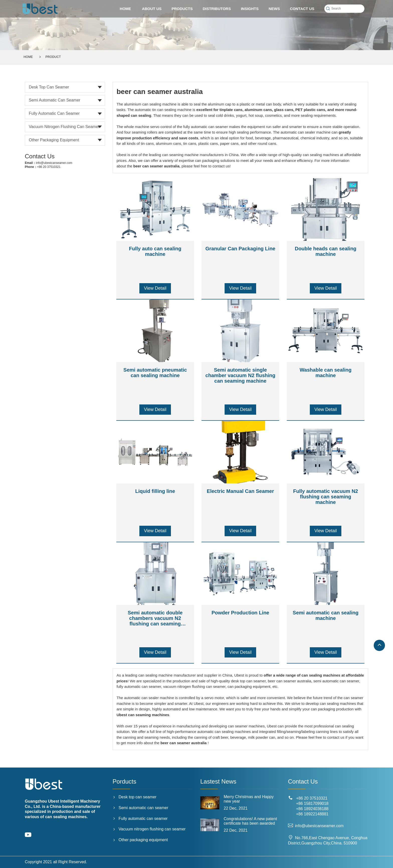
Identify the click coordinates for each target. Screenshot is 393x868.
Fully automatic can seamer (54, 113)
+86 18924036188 (312, 809)
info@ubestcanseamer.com (54, 163)
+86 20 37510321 (49, 167)
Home (28, 57)
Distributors (217, 9)
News (274, 9)
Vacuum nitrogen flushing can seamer (64, 127)
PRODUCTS (182, 9)
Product (53, 57)
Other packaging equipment (54, 140)
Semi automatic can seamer (55, 100)
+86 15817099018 (312, 803)
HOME (125, 9)
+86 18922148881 (312, 814)
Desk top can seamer (49, 87)
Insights (250, 9)
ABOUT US (152, 9)
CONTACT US (302, 9)
